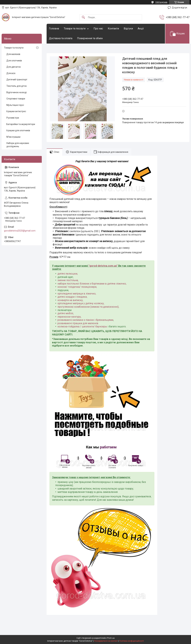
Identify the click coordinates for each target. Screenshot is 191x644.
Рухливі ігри (13, 118)
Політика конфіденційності (131, 641)
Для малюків (13, 54)
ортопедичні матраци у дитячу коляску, (81, 303)
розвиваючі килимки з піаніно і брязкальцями (85, 320)
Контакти (113, 29)
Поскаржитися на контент (106, 641)
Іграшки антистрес (16, 111)
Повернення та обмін (90, 38)
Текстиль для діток (17, 86)
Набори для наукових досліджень (18, 145)
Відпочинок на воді (17, 92)
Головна (54, 29)
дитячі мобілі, (66, 313)
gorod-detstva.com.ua (103, 266)
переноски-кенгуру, (69, 317)
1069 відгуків (161, 2)
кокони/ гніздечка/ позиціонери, (77, 287)
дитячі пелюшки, (68, 274)
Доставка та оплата (61, 38)
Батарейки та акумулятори (21, 124)
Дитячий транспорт (17, 80)
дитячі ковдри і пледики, (72, 297)
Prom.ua (111, 638)
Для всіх (11, 73)
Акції (141, 29)
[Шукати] (83, 17)
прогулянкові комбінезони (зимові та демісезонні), (88, 307)
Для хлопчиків (14, 61)
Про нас (98, 29)
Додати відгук (180, 8)
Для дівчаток (14, 67)
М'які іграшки (13, 137)
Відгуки (128, 29)
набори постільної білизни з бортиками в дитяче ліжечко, (92, 284)
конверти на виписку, (70, 300)
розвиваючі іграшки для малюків (78, 323)
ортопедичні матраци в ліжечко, (77, 294)
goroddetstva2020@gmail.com (20, 231)
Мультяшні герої (15, 105)
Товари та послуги (75, 29)
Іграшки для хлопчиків (18, 130)
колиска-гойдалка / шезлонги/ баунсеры (82, 326)
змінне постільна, (68, 280)
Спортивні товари (16, 99)
